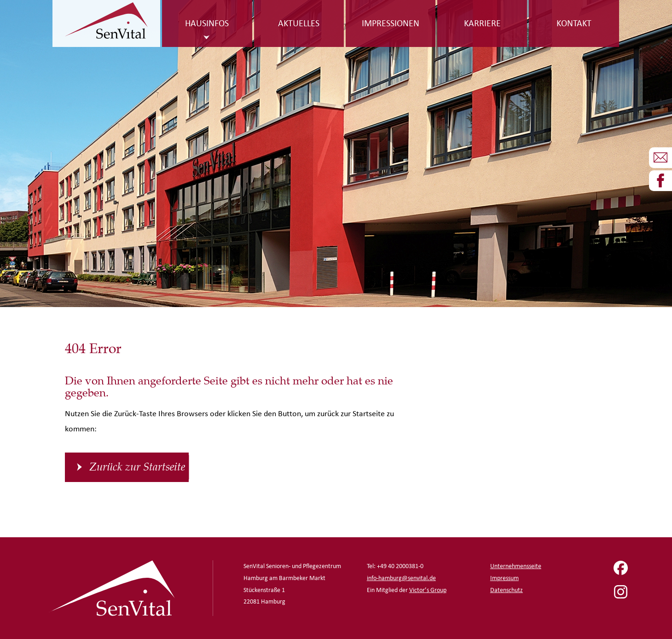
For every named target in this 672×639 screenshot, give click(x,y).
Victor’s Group (428, 590)
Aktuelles (299, 23)
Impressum (504, 578)
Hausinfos (207, 23)
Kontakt (574, 23)
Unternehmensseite (516, 566)
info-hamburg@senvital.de (401, 578)
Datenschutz (507, 590)
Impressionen (391, 23)
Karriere (482, 23)
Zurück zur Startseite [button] (137, 467)
